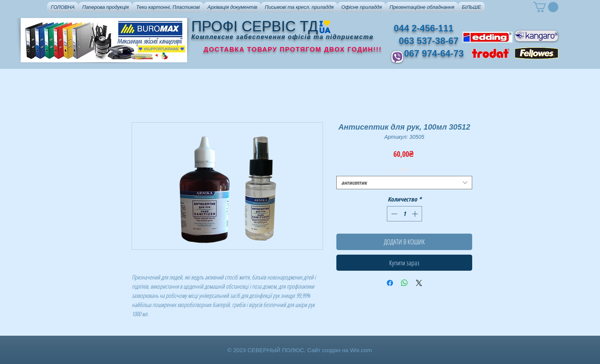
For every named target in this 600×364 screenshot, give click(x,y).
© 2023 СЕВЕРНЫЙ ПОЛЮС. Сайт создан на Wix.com (300, 350)
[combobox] (404, 183)
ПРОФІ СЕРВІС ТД (255, 26)
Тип (404, 170)
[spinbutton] (404, 214)
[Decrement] (393, 214)
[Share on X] (419, 283)
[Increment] (416, 214)
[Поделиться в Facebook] (390, 283)
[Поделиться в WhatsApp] (404, 283)
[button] (105, 7)
